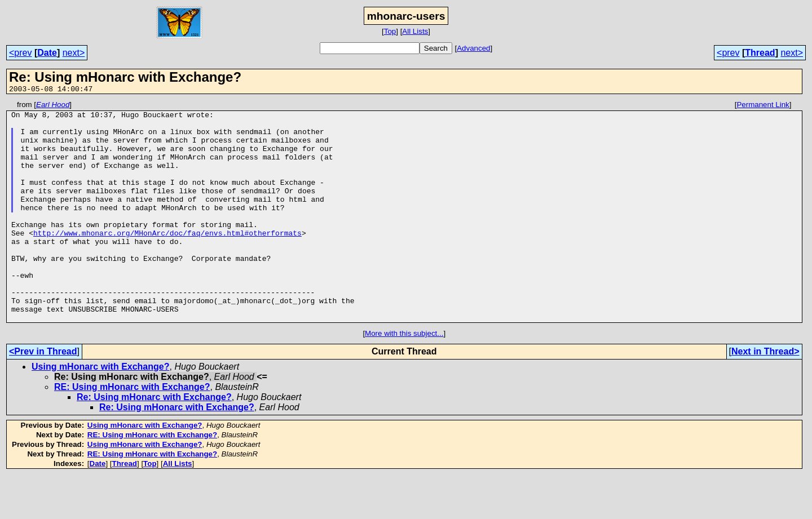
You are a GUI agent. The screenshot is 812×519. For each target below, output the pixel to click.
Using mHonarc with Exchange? (100, 411)
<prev (20, 53)
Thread (760, 53)
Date (47, 53)
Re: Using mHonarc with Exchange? (154, 441)
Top (390, 31)
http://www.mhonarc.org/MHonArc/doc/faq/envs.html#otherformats (167, 260)
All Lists (415, 31)
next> (74, 53)
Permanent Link (763, 106)
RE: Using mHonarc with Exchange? (132, 431)
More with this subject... (404, 377)
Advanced (473, 48)
